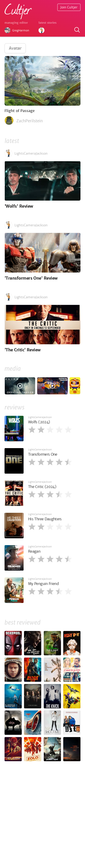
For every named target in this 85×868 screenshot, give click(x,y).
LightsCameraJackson (40, 417)
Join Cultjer (69, 7)
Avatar (15, 48)
